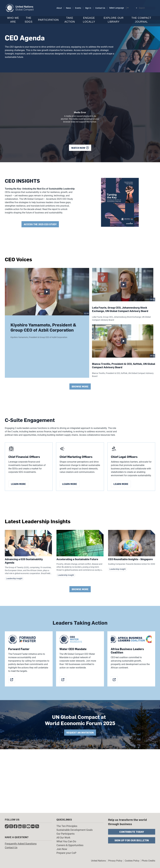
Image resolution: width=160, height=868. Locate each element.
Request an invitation (80, 734)
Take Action (70, 20)
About (59, 8)
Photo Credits (148, 861)
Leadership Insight (14, 580)
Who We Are (13, 20)
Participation (48, 20)
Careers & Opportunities (70, 845)
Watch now (78, 148)
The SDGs (29, 20)
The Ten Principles (67, 826)
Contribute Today (132, 832)
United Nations (98, 861)
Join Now (62, 849)
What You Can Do (66, 841)
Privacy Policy (115, 861)
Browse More (80, 388)
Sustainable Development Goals (75, 830)
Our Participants (65, 834)
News (68, 8)
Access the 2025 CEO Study (40, 224)
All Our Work (63, 838)
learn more (18, 485)
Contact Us (100, 8)
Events (78, 8)
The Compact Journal (141, 20)
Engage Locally (89, 20)
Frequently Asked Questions (21, 844)
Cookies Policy (132, 861)
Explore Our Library (114, 20)
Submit (154, 8)
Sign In (88, 8)
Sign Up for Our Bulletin (132, 840)
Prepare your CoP (66, 853)
